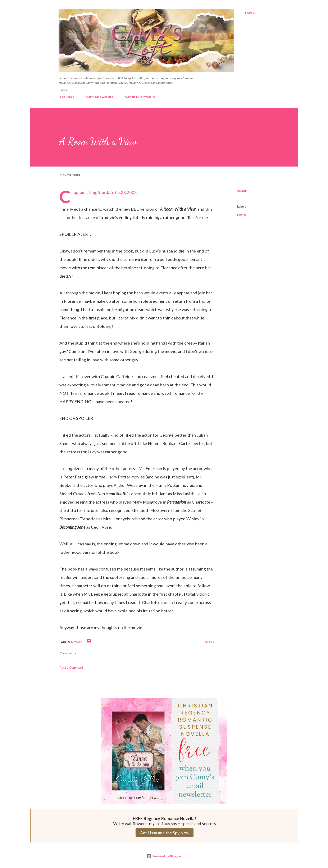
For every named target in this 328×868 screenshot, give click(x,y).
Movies (242, 215)
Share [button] (242, 191)
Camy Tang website (100, 97)
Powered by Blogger (164, 856)
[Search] (249, 13)
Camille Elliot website (140, 97)
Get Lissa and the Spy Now (165, 833)
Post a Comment (71, 667)
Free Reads (66, 97)
